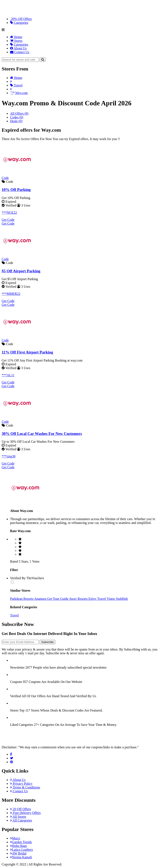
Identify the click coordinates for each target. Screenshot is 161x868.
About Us (18, 48)
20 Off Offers (21, 809)
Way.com (19, 93)
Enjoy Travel (98, 599)
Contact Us (20, 52)
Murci (15, 838)
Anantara (41, 599)
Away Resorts (79, 599)
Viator (111, 599)
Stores (16, 41)
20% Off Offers (21, 19)
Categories (19, 23)
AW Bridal (18, 853)
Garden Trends (21, 842)
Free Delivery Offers (25, 813)
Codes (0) (17, 117)
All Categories (21, 820)
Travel (16, 85)
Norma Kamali (21, 857)
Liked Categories (22, 725)
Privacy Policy (21, 784)
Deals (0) (16, 121)
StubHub (122, 599)
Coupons (16, 682)
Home (16, 37)
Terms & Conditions (25, 787)
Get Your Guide (58, 599)
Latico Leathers (21, 850)
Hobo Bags (19, 846)
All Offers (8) (19, 113)
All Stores (18, 817)
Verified (16, 696)
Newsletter (17, 667)
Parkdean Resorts (22, 599)
